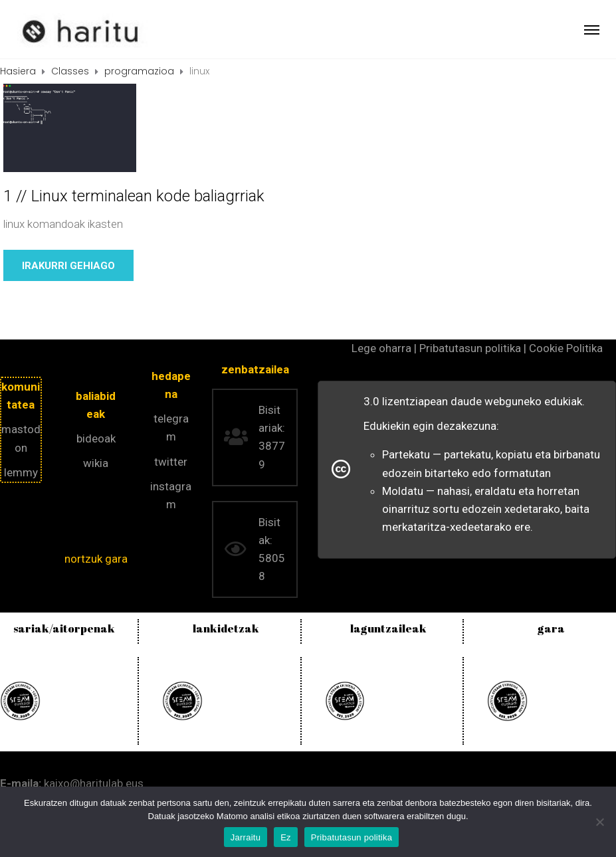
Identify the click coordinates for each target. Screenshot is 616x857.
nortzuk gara (96, 559)
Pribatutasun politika (352, 837)
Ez (286, 837)
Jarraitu (246, 837)
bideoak (96, 438)
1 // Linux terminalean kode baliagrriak (134, 196)
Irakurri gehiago (68, 266)
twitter (171, 462)
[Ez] (599, 822)
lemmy (21, 472)
